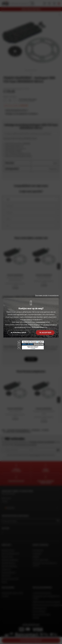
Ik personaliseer (18, 332)
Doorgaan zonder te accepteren (47, 295)
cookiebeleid (41, 322)
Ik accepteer (45, 332)
